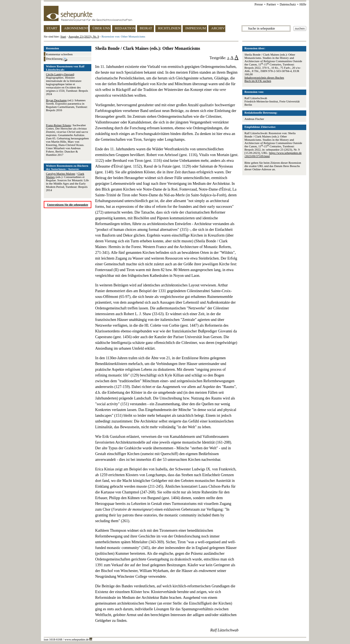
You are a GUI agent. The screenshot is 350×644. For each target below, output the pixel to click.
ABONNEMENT (76, 28)
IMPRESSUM (196, 28)
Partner (271, 4)
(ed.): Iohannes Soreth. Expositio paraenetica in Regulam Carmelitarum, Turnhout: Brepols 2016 (67, 105)
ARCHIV (218, 28)
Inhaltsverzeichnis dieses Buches (264, 77)
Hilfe (303, 4)
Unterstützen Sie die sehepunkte (68, 205)
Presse (259, 4)
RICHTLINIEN (169, 28)
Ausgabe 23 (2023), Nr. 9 (84, 36)
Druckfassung (57, 59)
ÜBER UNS (101, 28)
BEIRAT (146, 28)
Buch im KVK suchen (258, 81)
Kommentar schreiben (59, 54)
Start (63, 36)
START (52, 28)
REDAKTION (125, 28)
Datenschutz (288, 4)
